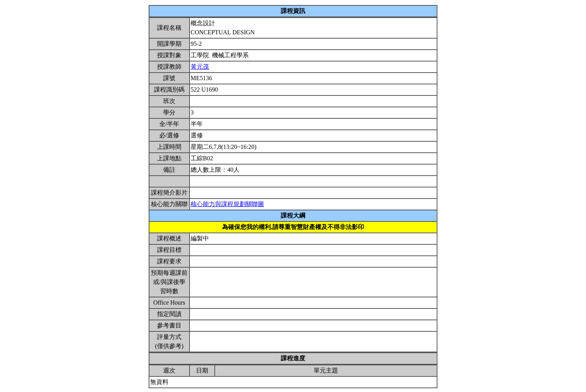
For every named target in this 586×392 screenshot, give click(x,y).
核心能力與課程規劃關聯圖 (227, 204)
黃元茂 (200, 67)
